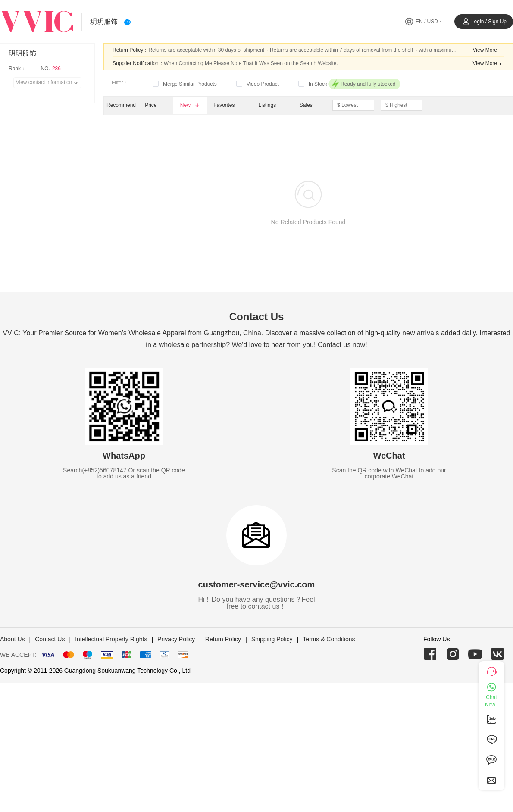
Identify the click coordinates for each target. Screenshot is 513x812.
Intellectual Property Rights (111, 639)
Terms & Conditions (329, 639)
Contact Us (50, 639)
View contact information (48, 83)
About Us (13, 639)
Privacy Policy (176, 639)
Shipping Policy (272, 639)
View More (488, 50)
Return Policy (223, 639)
